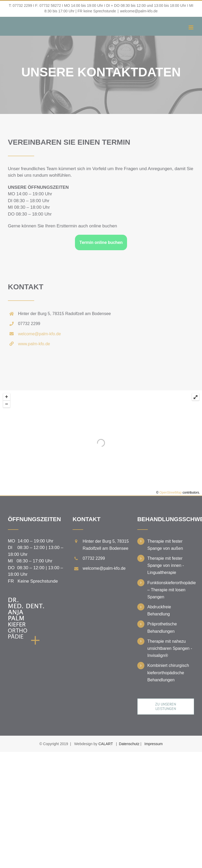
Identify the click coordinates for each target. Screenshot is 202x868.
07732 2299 (22, 6)
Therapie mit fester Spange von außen (165, 545)
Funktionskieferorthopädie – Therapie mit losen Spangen (171, 590)
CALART (106, 744)
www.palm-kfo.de (34, 344)
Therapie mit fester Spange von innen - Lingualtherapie (166, 565)
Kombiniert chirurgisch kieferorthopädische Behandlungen (168, 673)
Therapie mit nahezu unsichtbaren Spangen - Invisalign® (170, 648)
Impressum (153, 744)
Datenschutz (129, 744)
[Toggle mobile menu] (191, 27)
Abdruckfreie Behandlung (159, 610)
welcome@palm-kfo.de (139, 11)
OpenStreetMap (171, 493)
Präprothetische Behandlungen (162, 628)
